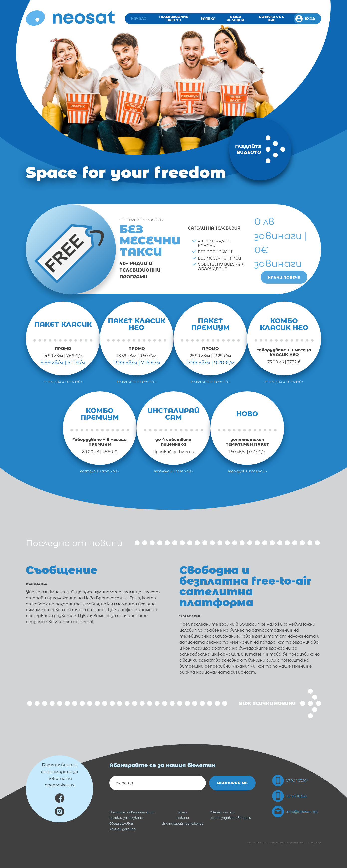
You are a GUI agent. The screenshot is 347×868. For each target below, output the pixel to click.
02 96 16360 (290, 796)
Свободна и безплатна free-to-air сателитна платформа (245, 586)
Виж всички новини (280, 703)
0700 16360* (290, 781)
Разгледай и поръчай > (63, 382)
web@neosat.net (295, 812)
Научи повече (284, 277)
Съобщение (62, 570)
